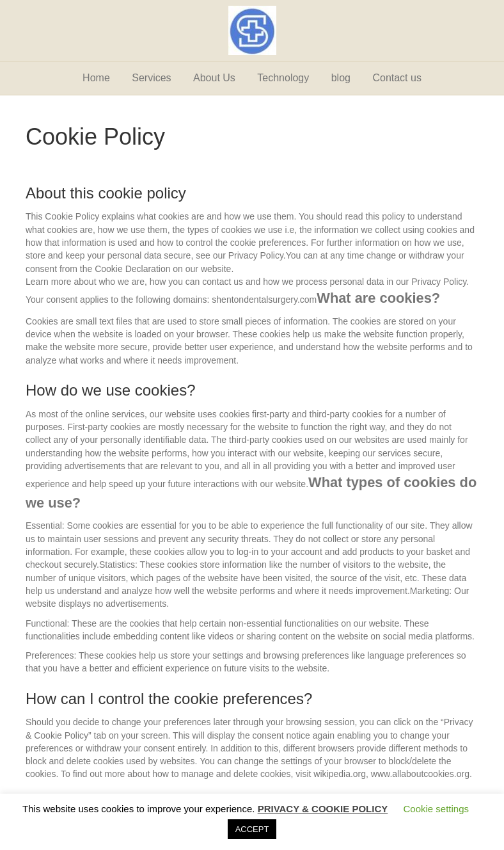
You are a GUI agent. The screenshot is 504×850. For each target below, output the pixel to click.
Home (96, 78)
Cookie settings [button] (436, 809)
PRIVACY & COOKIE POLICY (323, 809)
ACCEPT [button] (252, 829)
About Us (214, 78)
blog (341, 78)
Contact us (397, 78)
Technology (283, 78)
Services (151, 78)
